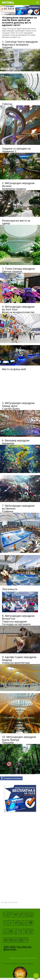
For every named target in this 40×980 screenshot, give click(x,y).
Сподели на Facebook (13, 778)
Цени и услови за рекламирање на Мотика (23, 958)
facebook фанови (18, 949)
